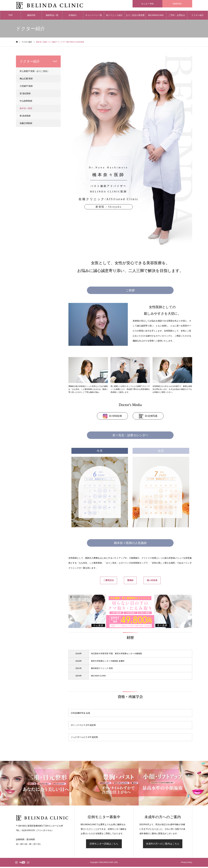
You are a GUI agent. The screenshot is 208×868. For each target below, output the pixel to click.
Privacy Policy (187, 864)
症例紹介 (73, 16)
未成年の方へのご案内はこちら (163, 845)
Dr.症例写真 (148, 417)
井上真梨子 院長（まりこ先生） (35, 72)
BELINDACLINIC (156, 16)
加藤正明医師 (26, 124)
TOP (11, 16)
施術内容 (31, 16)
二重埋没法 (109, 582)
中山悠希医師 (26, 102)
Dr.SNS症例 (112, 417)
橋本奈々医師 (26, 110)
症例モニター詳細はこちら (104, 845)
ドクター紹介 (198, 16)
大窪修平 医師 (26, 87)
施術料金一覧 (52, 16)
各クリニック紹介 (114, 16)
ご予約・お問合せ (177, 16)
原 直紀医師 (25, 95)
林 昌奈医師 (25, 117)
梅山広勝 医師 (26, 80)
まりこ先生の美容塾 (135, 16)
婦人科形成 (152, 582)
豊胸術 (130, 582)
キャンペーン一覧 (94, 16)
